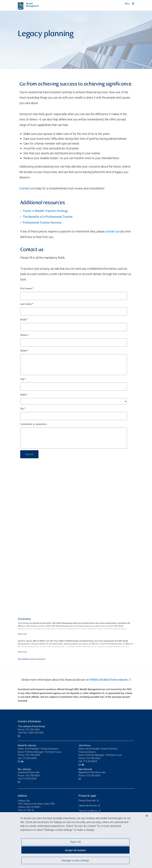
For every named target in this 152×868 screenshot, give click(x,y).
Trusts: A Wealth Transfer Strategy (45, 211)
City (23, 379)
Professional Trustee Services (42, 223)
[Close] (147, 816)
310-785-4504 (93, 776)
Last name (27, 304)
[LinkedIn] (23, 761)
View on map (24, 810)
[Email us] (19, 736)
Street (24, 351)
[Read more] (22, 634)
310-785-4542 (93, 758)
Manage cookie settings (75, 860)
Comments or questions (34, 424)
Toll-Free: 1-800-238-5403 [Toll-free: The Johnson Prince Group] (31, 733)
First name (27, 289)
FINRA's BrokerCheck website (109, 680)
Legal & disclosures (88, 806)
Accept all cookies (75, 850)
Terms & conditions (88, 811)
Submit (29, 454)
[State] (74, 401)
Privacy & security (87, 800)
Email (24, 320)
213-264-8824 (90, 761)
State (24, 395)
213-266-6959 (29, 758)
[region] (76, 840)
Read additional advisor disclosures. (32, 659)
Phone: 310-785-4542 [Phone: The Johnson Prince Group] (29, 730)
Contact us (27, 188)
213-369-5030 (29, 779)
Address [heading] (22, 796)
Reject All (75, 842)
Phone (25, 335)
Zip (23, 409)
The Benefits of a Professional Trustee (48, 217)
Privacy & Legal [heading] (87, 796)
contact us (112, 231)
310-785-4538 (33, 755)
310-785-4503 (33, 776)
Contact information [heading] (29, 721)
